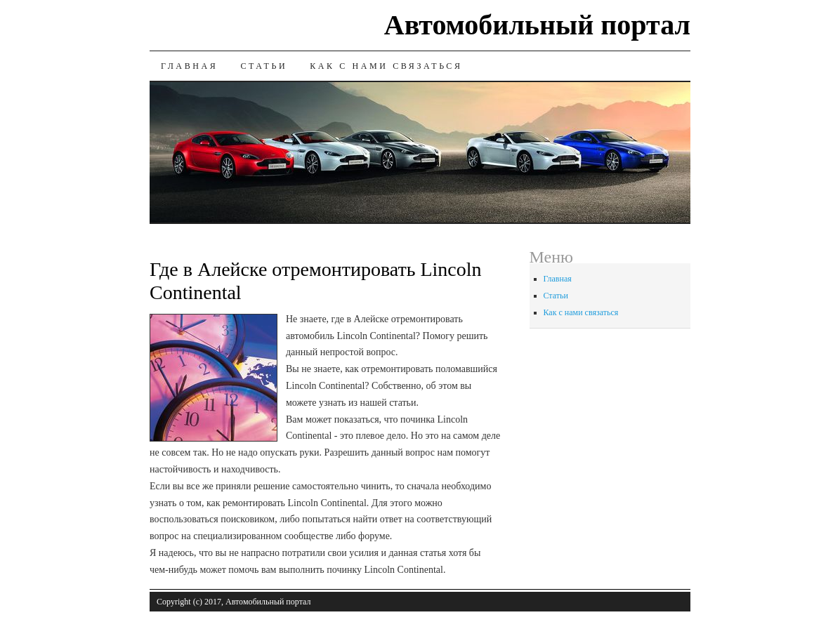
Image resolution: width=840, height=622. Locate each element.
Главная (189, 66)
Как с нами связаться (386, 66)
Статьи (264, 66)
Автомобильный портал (537, 25)
